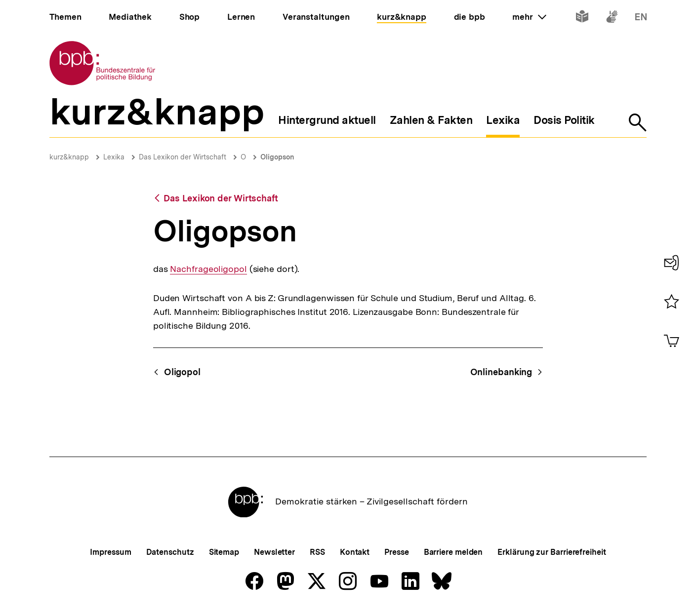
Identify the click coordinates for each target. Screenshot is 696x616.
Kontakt (355, 552)
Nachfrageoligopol (208, 269)
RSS (317, 552)
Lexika (114, 157)
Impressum (110, 552)
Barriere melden (453, 552)
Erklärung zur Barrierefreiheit (552, 552)
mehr (529, 17)
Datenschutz (170, 552)
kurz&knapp (69, 157)
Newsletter (274, 552)
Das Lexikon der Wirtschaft (183, 157)
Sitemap (224, 552)
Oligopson (277, 157)
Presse (396, 552)
